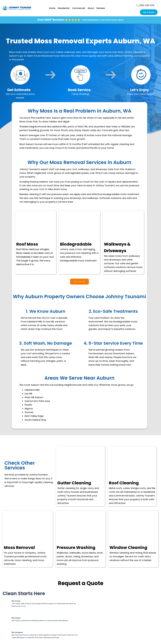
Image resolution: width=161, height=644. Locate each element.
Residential (64, 8)
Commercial (79, 8)
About (91, 8)
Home (52, 8)
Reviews (101, 8)
